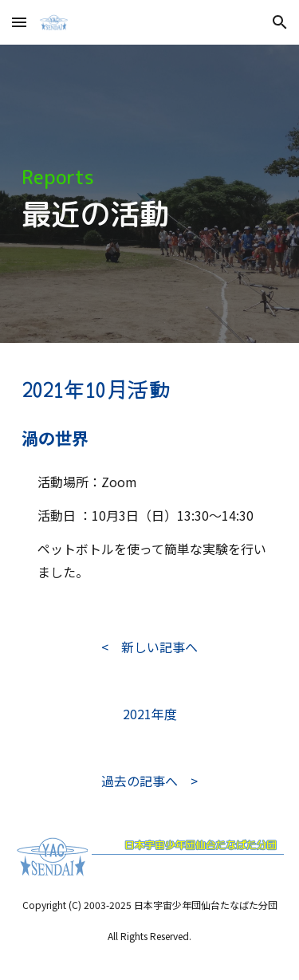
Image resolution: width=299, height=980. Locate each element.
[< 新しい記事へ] (149, 647)
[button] (19, 22)
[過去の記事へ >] (149, 781)
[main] (150, 194)
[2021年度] (150, 714)
